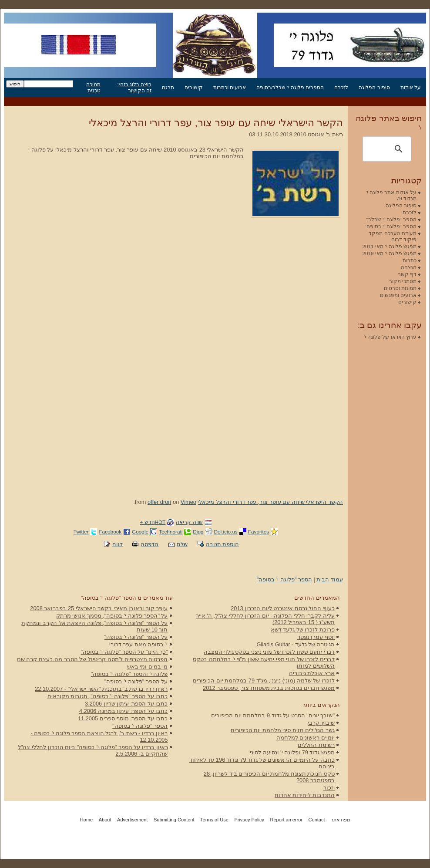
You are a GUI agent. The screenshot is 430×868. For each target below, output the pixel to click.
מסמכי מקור (403, 281)
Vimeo (188, 502)
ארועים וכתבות (230, 87)
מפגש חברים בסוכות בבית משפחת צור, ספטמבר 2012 (269, 688)
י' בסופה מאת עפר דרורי (139, 644)
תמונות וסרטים (400, 288)
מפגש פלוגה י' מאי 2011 (389, 246)
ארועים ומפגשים (398, 295)
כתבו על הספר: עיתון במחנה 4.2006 (123, 711)
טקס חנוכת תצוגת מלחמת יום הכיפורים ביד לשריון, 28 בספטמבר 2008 (269, 777)
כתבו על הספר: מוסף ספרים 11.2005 (123, 718)
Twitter (81, 532)
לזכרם (341, 87)
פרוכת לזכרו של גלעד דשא (303, 630)
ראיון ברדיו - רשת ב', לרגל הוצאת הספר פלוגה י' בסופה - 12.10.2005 (99, 736)
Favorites (259, 532)
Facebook (110, 532)
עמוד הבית (330, 579)
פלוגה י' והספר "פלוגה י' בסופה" (129, 674)
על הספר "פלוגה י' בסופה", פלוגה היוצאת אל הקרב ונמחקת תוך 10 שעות (94, 626)
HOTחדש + (153, 522)
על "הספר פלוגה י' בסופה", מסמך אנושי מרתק (112, 616)
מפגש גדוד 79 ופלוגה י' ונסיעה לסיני (292, 752)
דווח (118, 544)
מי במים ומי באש (148, 667)
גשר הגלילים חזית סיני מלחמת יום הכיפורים (283, 730)
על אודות (411, 87)
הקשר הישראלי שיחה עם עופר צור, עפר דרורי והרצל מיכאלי (216, 123)
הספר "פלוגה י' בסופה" (284, 579)
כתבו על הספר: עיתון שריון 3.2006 (126, 704)
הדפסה (149, 544)
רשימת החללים (316, 745)
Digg (198, 532)
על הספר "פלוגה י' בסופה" (136, 637)
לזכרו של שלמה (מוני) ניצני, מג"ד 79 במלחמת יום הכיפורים (264, 681)
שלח (182, 544)
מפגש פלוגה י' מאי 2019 (389, 253)
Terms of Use (214, 820)
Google (140, 532)
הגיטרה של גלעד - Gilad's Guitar (296, 644)
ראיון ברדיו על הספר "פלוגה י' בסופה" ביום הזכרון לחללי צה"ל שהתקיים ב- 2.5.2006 (93, 750)
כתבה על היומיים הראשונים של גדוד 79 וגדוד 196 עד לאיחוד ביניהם (262, 763)
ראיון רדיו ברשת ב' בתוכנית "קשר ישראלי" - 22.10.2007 (101, 689)
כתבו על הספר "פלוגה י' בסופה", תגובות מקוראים (108, 696)
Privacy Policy (249, 820)
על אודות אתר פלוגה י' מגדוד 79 (391, 195)
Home (86, 820)
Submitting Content (174, 820)
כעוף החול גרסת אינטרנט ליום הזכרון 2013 (283, 608)
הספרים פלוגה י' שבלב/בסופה (290, 87)
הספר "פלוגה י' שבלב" (391, 219)
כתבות (410, 260)
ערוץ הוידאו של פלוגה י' (390, 337)
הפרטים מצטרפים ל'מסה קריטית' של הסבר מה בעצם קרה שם (92, 659)
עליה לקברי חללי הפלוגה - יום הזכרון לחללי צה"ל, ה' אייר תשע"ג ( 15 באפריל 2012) (265, 619)
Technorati (171, 532)
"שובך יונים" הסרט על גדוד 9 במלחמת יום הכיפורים (273, 715)
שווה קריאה (189, 522)
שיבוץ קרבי (321, 723)
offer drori (160, 502)
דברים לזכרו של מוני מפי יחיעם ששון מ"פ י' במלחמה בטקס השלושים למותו (264, 662)
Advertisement (132, 820)
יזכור (329, 788)
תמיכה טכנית (93, 87)
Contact (317, 820)
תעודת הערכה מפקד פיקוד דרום (393, 236)
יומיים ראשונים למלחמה (306, 738)
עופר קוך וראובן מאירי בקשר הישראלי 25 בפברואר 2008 (99, 608)
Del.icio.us (226, 532)
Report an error (286, 820)
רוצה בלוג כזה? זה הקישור (134, 87)
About (105, 820)
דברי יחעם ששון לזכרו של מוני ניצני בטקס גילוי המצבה (269, 652)
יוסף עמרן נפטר (316, 637)
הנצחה (409, 267)
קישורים (194, 87)
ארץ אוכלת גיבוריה (312, 673)
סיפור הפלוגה (374, 87)
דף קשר (407, 274)
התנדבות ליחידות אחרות (305, 795)
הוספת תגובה (223, 544)
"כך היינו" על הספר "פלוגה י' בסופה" (124, 652)
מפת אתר (340, 820)
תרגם (168, 87)
